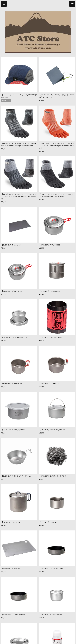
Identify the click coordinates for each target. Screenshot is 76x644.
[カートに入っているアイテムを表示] (72, 4)
